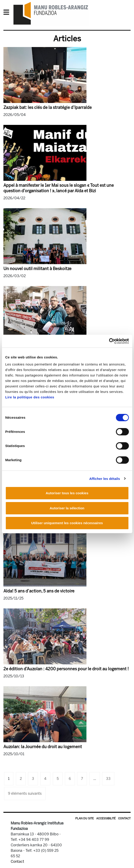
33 (108, 779)
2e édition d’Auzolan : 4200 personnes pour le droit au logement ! (66, 669)
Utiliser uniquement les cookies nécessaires (67, 523)
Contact (124, 818)
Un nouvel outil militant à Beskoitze (37, 269)
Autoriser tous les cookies (67, 493)
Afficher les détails (105, 479)
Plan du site (85, 818)
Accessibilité (106, 818)
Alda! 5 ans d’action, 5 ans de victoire (39, 591)
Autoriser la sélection (67, 508)
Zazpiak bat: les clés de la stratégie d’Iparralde (48, 108)
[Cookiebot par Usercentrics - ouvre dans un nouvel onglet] (109, 341)
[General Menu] (8, 13)
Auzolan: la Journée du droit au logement (43, 747)
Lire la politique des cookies (30, 397)
